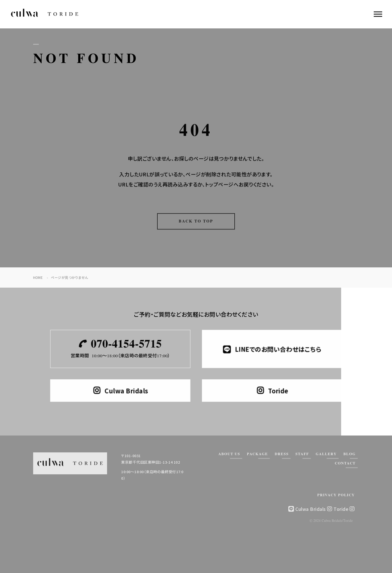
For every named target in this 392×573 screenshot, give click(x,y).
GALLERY (326, 454)
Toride (344, 509)
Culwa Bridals (314, 509)
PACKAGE (258, 454)
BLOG (349, 454)
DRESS (282, 454)
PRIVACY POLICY (336, 495)
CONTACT (345, 463)
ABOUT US (229, 454)
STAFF (302, 454)
